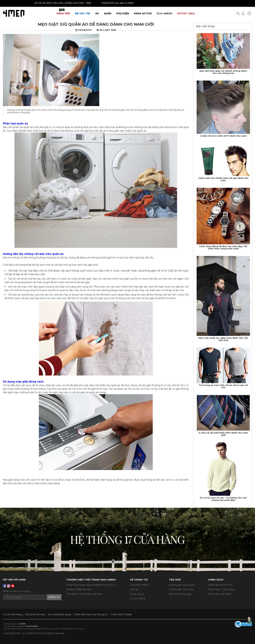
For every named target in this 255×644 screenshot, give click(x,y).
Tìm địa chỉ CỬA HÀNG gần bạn (84, 594)
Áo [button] (97, 13)
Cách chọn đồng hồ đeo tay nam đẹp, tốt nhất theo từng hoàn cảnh (223, 247)
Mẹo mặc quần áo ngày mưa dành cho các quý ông (223, 339)
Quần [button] (108, 13)
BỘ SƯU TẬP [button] (83, 13)
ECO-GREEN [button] (164, 13)
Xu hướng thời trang (60, 614)
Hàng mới (63, 12)
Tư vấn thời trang (13, 614)
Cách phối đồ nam (35, 614)
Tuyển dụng (137, 594)
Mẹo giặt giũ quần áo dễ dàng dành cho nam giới (96, 24)
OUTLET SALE (186, 13)
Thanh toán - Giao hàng (221, 589)
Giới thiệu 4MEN (139, 585)
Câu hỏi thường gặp (180, 594)
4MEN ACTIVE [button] (143, 13)
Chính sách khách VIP (220, 585)
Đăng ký (54, 597)
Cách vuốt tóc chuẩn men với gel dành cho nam (223, 179)
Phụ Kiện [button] (123, 13)
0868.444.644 (84, 589)
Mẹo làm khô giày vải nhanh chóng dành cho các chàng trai (223, 72)
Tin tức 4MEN (138, 599)
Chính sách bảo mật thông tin (91, 614)
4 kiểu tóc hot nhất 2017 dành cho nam (223, 136)
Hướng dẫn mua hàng (182, 585)
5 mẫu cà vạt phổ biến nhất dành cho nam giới (223, 434)
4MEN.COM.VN (34, 633)
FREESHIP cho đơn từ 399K (111, 3)
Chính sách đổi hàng (219, 594)
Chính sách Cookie (121, 614)
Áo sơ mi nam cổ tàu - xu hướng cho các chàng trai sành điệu (223, 499)
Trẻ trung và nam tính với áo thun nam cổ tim (223, 386)
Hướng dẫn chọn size (181, 589)
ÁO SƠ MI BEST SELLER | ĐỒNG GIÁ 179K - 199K (56, 3)
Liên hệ (134, 589)
